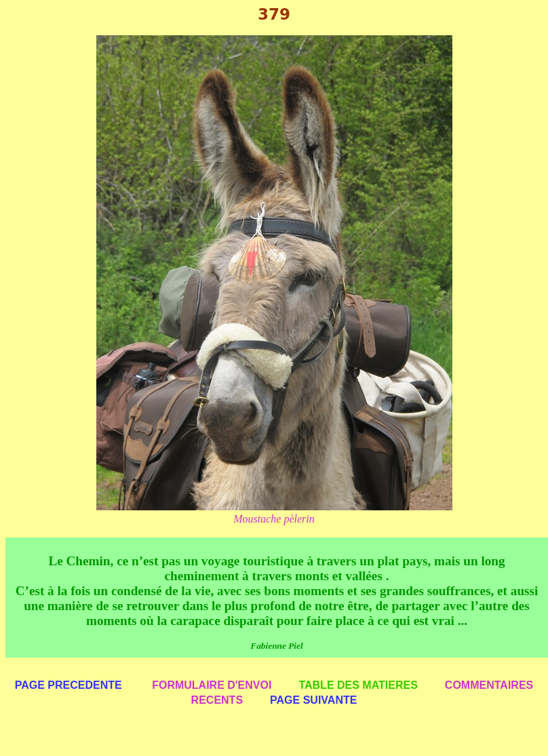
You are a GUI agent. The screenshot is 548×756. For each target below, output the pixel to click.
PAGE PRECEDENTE (68, 685)
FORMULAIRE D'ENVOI (212, 685)
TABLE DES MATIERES (358, 685)
